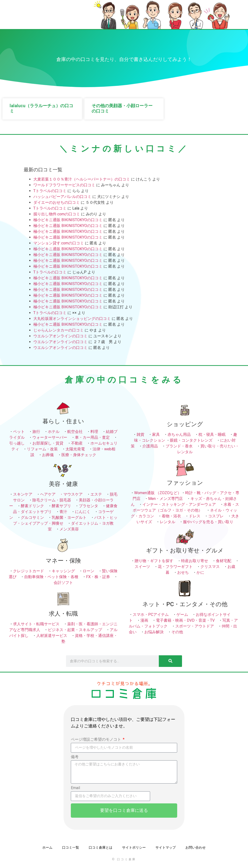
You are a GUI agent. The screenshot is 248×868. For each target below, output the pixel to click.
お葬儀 (48, 455)
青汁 (63, 512)
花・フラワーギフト (175, 567)
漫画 (144, 620)
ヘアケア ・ (52, 494)
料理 (94, 432)
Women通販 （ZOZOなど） (158, 493)
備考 (75, 757)
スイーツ (142, 567)
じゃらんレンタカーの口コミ (58, 330)
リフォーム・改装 (42, 449)
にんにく (83, 512)
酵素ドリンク (32, 506)
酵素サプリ (61, 506)
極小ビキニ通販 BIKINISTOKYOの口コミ (68, 220)
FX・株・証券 (98, 577)
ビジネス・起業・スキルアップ (75, 630)
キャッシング (63, 571)
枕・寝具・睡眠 (212, 434)
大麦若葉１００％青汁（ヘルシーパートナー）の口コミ (82, 179)
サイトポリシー (134, 847)
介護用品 (150, 446)
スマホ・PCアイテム (151, 615)
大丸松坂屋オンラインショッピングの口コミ (72, 319)
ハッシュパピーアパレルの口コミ (62, 197)
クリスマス (210, 567)
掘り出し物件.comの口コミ (57, 214)
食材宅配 (224, 561)
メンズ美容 (69, 529)
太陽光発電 (75, 449)
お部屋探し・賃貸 (48, 443)
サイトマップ (166, 847)
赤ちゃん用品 (179, 434)
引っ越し (17, 443)
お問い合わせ (196, 847)
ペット (19, 432)
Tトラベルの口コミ (50, 191)
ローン (88, 571)
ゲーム (182, 615)
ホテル (54, 432)
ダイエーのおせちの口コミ (57, 202)
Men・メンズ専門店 (165, 499)
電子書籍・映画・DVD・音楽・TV (185, 620)
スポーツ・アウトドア (195, 626)
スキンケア (23, 494)
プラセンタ (88, 506)
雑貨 (140, 434)
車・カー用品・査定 (92, 437)
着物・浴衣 (171, 516)
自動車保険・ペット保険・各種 (51, 577)
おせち (183, 572)
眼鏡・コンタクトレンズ (191, 440)
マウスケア (73, 494)
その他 (177, 632)
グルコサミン (32, 517)
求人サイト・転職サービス (36, 624)
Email (75, 788)
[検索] (170, 661)
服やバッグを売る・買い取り (208, 522)
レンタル (168, 522)
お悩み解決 (154, 632)
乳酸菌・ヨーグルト (69, 517)
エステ (96, 494)
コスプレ (216, 516)
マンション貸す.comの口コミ (59, 243)
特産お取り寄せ (195, 561)
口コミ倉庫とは (101, 847)
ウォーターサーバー (50, 437)
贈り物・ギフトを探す (154, 561)
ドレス (195, 516)
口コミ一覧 (71, 847)
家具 (156, 434)
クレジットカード (29, 571)
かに (200, 572)
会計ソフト (63, 583)
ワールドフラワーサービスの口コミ (64, 185)
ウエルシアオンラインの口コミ (60, 336)
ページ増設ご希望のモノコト (96, 740)
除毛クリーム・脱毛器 (52, 500)
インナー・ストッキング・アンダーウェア (179, 504)
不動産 (77, 443)
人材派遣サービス (52, 636)
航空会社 (75, 432)
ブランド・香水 (179, 446)
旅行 (36, 432)
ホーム (47, 847)
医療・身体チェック (79, 455)
